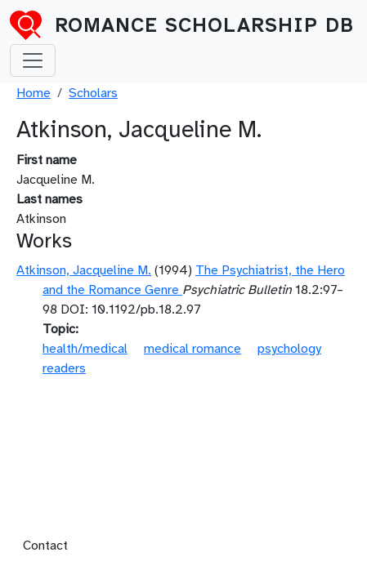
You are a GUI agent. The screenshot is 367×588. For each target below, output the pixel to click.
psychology (289, 349)
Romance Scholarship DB (204, 25)
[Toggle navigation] (33, 60)
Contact (45, 546)
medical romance (192, 349)
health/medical (85, 349)
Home (34, 93)
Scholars (93, 93)
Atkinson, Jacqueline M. (84, 270)
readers (64, 368)
